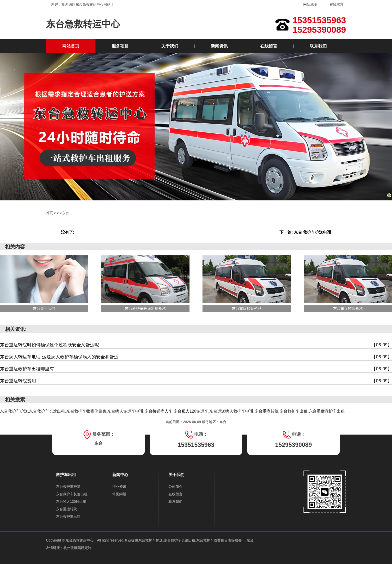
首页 (49, 213)
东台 (250, 540)
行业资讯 (119, 487)
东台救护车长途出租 (72, 494)
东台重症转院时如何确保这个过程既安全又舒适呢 (196, 345)
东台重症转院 (66, 509)
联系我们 (318, 46)
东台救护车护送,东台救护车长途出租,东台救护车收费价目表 (185, 540)
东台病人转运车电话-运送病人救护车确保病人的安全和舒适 (196, 357)
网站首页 (71, 46)
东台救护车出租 (68, 517)
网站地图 (307, 4)
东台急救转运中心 (83, 24)
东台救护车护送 (68, 487)
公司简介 (175, 487)
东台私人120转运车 (71, 502)
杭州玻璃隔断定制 (77, 548)
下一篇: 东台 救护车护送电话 (305, 232)
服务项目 (120, 46)
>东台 (64, 213)
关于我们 (170, 46)
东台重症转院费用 (196, 381)
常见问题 (119, 494)
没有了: (68, 232)
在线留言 (333, 4)
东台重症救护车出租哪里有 (196, 369)
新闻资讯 (219, 46)
